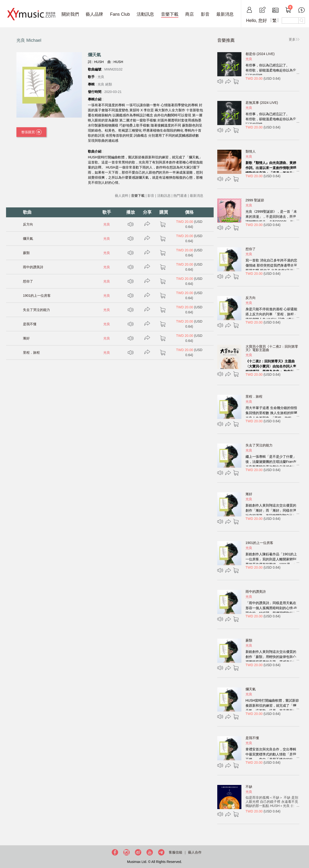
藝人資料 (122, 196)
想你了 (28, 281)
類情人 (251, 151)
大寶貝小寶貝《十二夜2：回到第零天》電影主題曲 (272, 348)
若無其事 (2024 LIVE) (262, 103)
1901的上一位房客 (37, 296)
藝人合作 (195, 852)
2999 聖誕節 (255, 200)
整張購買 (31, 132)
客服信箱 (176, 852)
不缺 (249, 787)
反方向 (28, 224)
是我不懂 (30, 324)
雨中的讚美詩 (33, 267)
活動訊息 (145, 14)
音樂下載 (170, 14)
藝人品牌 (94, 14)
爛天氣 (28, 239)
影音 (205, 14)
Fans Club (120, 14)
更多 (292, 39)
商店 (190, 14)
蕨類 (26, 253)
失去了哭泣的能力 (36, 310)
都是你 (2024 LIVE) (260, 54)
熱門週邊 (180, 196)
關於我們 (70, 14)
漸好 (26, 338)
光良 (107, 224)
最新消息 (225, 14)
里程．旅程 (31, 353)
